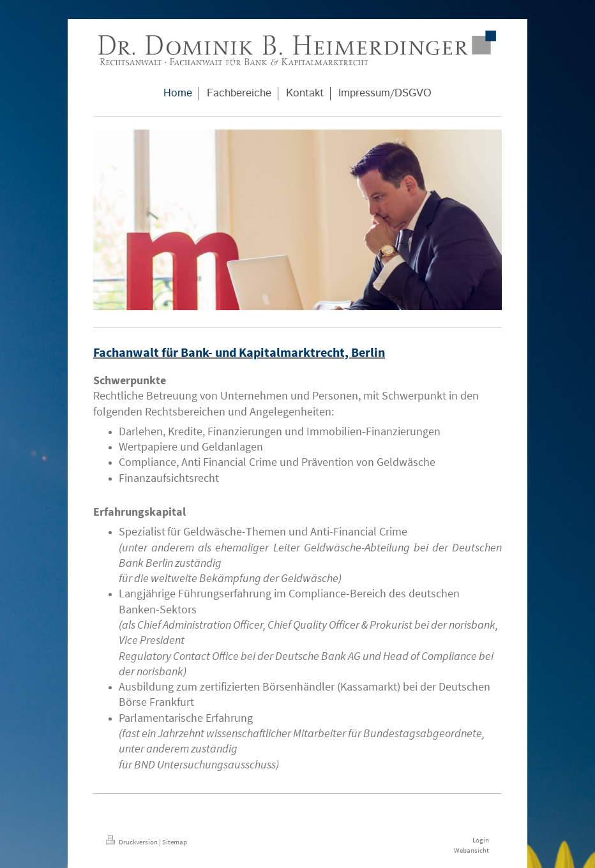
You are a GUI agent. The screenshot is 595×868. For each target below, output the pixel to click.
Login (481, 840)
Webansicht (471, 850)
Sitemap (175, 842)
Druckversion (132, 842)
